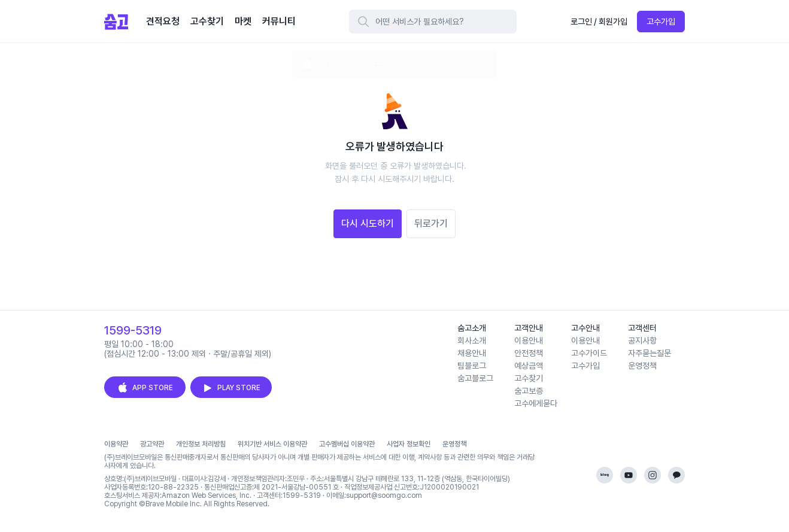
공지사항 (642, 341)
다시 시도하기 (368, 224)
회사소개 (472, 341)
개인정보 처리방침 (201, 444)
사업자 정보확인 (409, 444)
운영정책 (642, 366)
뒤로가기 (431, 224)
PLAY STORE (231, 388)
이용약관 (116, 444)
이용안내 (529, 341)
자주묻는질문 (650, 353)
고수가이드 (589, 353)
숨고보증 (529, 391)
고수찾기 (529, 378)
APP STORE (145, 388)
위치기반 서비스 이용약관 (272, 444)
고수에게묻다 (536, 403)
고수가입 (661, 22)
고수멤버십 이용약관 (347, 444)
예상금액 (529, 366)
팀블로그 (472, 366)
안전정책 (529, 353)
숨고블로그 (475, 378)
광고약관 (152, 444)
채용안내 (472, 353)
